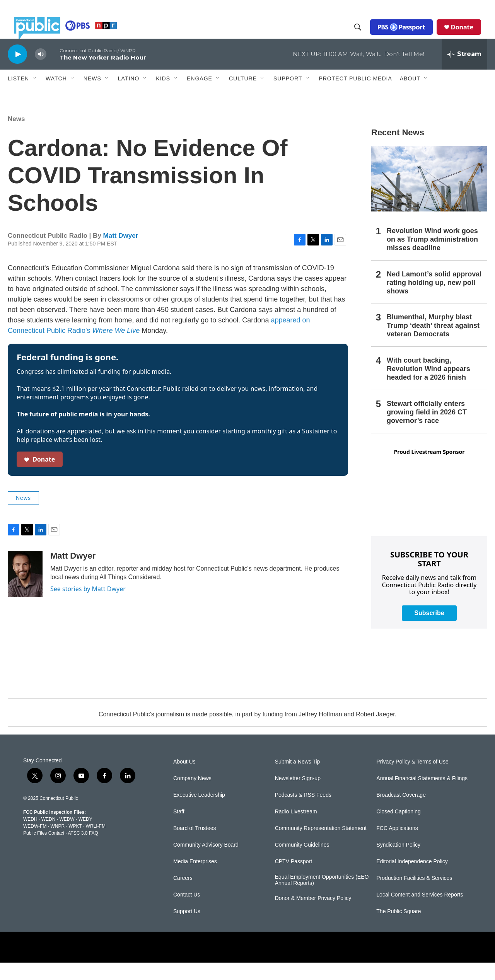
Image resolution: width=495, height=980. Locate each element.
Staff (179, 829)
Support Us (187, 929)
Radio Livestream (296, 829)
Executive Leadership (199, 812)
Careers (183, 896)
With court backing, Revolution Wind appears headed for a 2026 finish (428, 386)
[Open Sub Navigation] (35, 96)
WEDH (30, 837)
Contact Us (187, 912)
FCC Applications (397, 846)
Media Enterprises (195, 879)
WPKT (75, 844)
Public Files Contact (44, 850)
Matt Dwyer (121, 253)
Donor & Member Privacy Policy (313, 916)
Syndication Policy (398, 862)
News (16, 136)
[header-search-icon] (364, 36)
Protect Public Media (355, 95)
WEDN (49, 837)
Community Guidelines (302, 862)
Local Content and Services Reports (420, 912)
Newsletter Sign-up (298, 796)
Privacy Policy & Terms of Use (412, 779)
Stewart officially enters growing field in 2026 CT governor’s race (427, 429)
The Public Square (399, 929)
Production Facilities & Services (414, 896)
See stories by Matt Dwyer (88, 606)
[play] (17, 71)
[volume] (41, 72)
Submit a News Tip (298, 779)
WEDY (85, 837)
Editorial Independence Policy (412, 879)
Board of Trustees (195, 846)
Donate (468, 36)
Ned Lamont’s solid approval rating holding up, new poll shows (434, 300)
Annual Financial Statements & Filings (422, 796)
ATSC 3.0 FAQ (83, 850)
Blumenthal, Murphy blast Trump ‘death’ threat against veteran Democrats (433, 343)
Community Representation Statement (321, 846)
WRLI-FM (96, 844)
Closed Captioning (398, 829)
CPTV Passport (294, 879)
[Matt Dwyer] (25, 591)
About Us (184, 779)
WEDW (67, 837)
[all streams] (464, 72)
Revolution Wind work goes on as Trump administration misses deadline (432, 257)
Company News (192, 796)
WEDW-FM (35, 844)
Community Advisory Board (206, 862)
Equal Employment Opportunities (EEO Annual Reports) (322, 897)
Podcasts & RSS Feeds (303, 812)
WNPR (57, 844)
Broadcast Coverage (401, 812)
